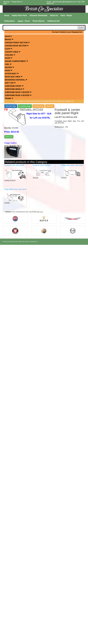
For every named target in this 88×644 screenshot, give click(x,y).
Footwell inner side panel (14, 165)
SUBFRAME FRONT (14, 86)
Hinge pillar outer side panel (72, 165)
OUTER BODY (12, 74)
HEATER (10, 67)
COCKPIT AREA (13, 52)
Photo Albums (39, 21)
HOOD (9, 71)
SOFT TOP (10, 83)
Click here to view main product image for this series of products (44, 101)
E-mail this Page (25, 106)
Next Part (50, 106)
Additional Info (54, 21)
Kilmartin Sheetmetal (38, 15)
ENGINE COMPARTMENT (17, 61)
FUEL (8, 64)
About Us (54, 15)
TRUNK (9, 98)
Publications (10, 21)
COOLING (10, 55)
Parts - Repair (66, 15)
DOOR (9, 58)
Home (7, 15)
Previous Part (39, 106)
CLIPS (9, 49)
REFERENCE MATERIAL (16, 80)
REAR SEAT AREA (14, 77)
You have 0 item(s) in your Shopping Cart (67, 32)
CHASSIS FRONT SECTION (17, 43)
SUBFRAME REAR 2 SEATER (18, 92)
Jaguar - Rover (24, 21)
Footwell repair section (42, 165)
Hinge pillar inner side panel (15, 189)
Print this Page (11, 106)
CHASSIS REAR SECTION (17, 46)
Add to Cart (9, 137)
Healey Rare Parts (19, 15)
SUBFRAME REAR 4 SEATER (18, 95)
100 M (8, 36)
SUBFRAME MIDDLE (15, 89)
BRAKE (9, 40)
